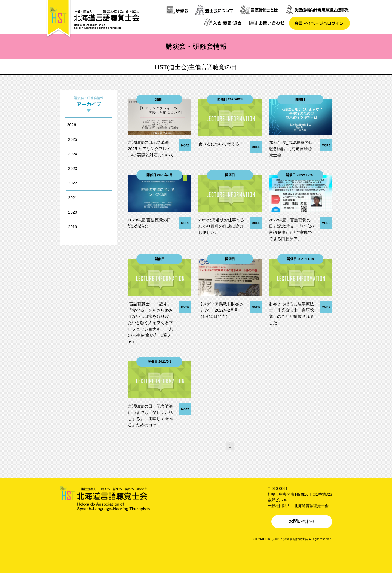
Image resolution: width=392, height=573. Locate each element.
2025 (73, 139)
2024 (73, 154)
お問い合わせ (302, 521)
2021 (73, 198)
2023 (73, 168)
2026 (71, 125)
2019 (73, 227)
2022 (73, 183)
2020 (73, 212)
